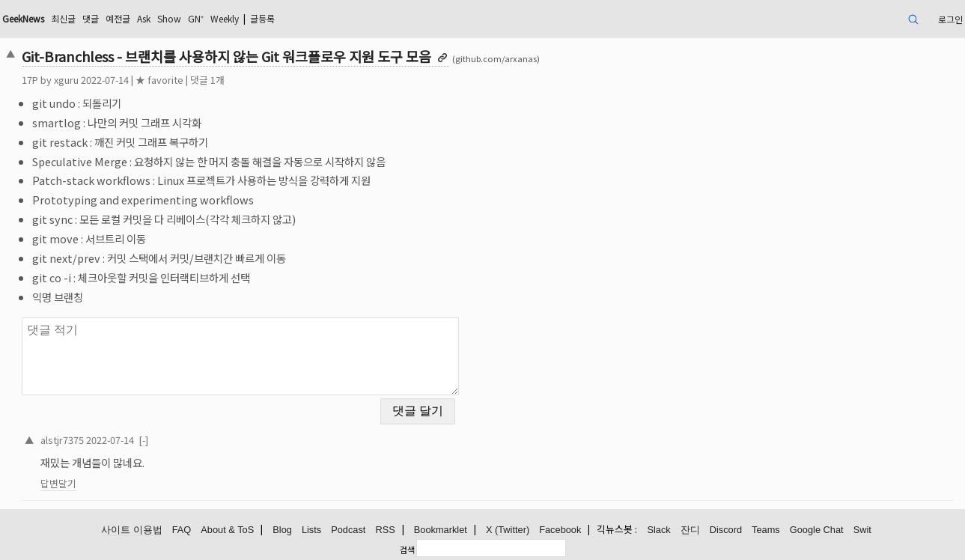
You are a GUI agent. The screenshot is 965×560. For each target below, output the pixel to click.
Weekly (225, 18)
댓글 (91, 18)
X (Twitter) (508, 530)
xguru (66, 80)
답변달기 (58, 483)
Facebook (560, 530)
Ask (144, 18)
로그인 (950, 19)
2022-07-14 (110, 440)
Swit (862, 530)
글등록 (262, 18)
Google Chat (817, 530)
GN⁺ (196, 18)
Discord (726, 530)
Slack (658, 530)
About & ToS (227, 530)
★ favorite (159, 80)
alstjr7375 (62, 440)
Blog (282, 530)
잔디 (690, 530)
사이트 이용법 (132, 530)
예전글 (118, 18)
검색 (407, 550)
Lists (311, 530)
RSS (385, 530)
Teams (766, 530)
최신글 (63, 18)
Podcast (348, 530)
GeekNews (23, 18)
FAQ (182, 530)
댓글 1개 (207, 80)
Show (169, 18)
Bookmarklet (441, 530)
